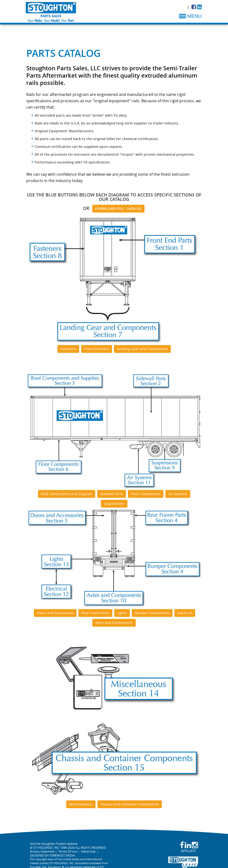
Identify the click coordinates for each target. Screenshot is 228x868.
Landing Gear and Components (142, 349)
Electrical (185, 613)
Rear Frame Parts (95, 613)
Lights (122, 613)
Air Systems (178, 494)
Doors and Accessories (55, 613)
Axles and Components (114, 623)
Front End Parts (97, 349)
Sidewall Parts (112, 494)
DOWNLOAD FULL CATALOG (118, 209)
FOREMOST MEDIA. (63, 855)
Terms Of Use (68, 851)
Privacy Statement (42, 851)
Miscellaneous (81, 804)
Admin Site (88, 851)
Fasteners (68, 349)
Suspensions (114, 504)
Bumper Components (152, 613)
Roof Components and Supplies (67, 494)
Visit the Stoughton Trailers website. (54, 844)
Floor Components (146, 494)
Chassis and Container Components (130, 804)
